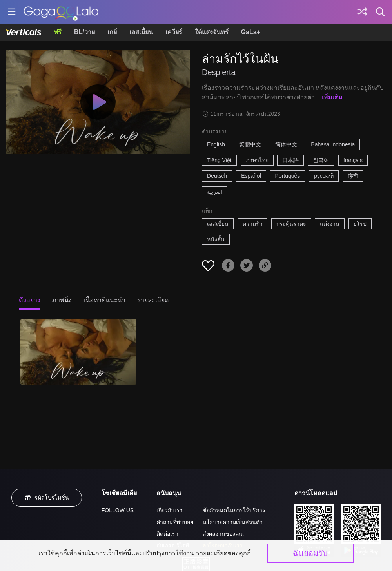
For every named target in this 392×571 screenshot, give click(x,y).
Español (251, 176)
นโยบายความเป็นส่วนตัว (233, 522)
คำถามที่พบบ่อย (175, 522)
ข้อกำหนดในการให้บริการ (234, 510)
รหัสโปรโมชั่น (47, 498)
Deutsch (217, 176)
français (353, 160)
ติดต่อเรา (167, 534)
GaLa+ (251, 32)
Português (288, 176)
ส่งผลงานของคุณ (223, 534)
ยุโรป (360, 224)
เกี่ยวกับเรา (170, 510)
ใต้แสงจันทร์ (212, 32)
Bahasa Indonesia (333, 144)
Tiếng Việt (219, 160)
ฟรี (58, 32)
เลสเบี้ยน (141, 32)
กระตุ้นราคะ (291, 224)
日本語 (290, 160)
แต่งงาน (330, 224)
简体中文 (286, 144)
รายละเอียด (153, 300)
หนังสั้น (216, 239)
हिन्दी (353, 176)
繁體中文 (250, 144)
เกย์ (112, 32)
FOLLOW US (118, 510)
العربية (215, 192)
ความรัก (252, 224)
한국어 (321, 160)
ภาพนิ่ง (62, 300)
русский (324, 176)
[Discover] (362, 12)
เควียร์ (174, 32)
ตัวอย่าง (30, 300)
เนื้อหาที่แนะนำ (104, 300)
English (216, 144)
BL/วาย (84, 32)
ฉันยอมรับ (310, 553)
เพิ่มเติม (332, 97)
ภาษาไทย (257, 160)
